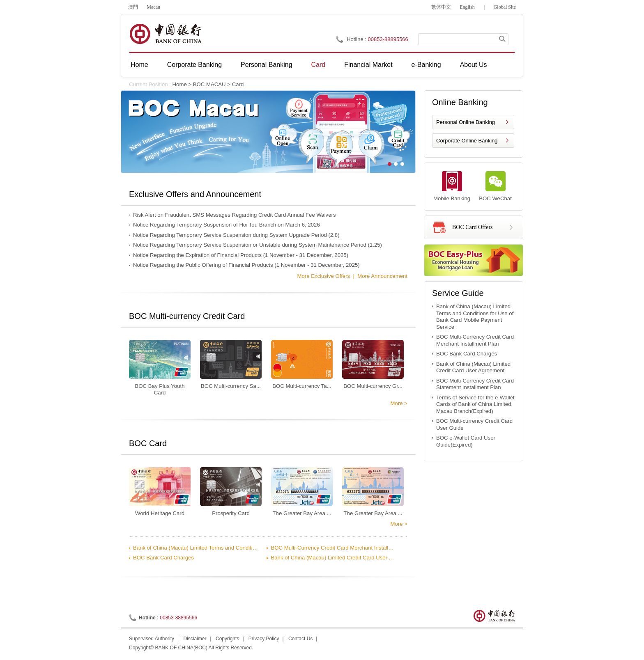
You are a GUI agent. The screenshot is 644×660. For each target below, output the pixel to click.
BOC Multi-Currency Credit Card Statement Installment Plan (475, 384)
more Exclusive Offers (323, 276)
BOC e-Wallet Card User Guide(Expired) (466, 441)
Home (139, 65)
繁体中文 (441, 7)
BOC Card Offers (473, 227)
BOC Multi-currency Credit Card (187, 316)
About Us (474, 65)
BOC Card (148, 443)
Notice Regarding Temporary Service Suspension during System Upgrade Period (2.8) (236, 235)
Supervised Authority (152, 639)
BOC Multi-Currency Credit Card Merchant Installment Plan (333, 548)
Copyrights (227, 639)
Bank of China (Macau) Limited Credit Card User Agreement (333, 558)
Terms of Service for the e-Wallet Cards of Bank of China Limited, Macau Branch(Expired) (475, 404)
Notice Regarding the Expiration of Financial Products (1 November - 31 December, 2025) (241, 255)
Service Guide (458, 293)
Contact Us (300, 639)
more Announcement (382, 276)
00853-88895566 (388, 39)
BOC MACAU (209, 84)
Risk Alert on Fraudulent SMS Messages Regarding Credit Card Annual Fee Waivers (235, 215)
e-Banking (426, 65)
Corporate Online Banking (467, 141)
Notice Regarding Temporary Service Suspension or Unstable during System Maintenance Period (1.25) (258, 245)
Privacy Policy (264, 639)
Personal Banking (266, 65)
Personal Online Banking (466, 122)
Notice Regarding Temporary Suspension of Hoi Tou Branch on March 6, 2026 (227, 225)
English (467, 7)
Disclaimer (195, 639)
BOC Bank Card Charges (163, 558)
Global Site (505, 7)
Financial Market (368, 65)
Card (319, 65)
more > (399, 403)
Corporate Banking (194, 65)
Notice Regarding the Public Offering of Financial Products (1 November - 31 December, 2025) (246, 265)
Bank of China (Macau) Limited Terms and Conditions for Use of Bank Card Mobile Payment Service (196, 548)
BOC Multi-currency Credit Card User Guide (474, 424)
